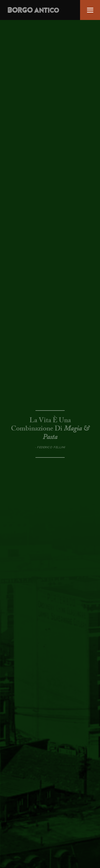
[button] (90, 10)
